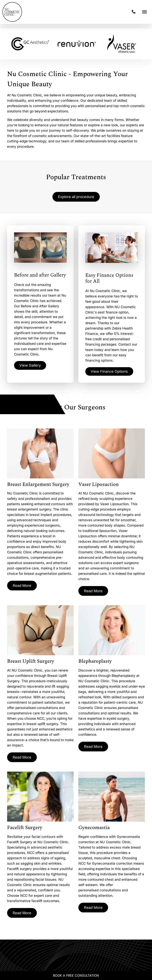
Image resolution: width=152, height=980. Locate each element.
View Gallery (31, 366)
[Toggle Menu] (144, 12)
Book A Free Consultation (76, 975)
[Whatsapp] (10, 967)
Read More (23, 587)
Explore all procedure (76, 197)
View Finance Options (111, 372)
